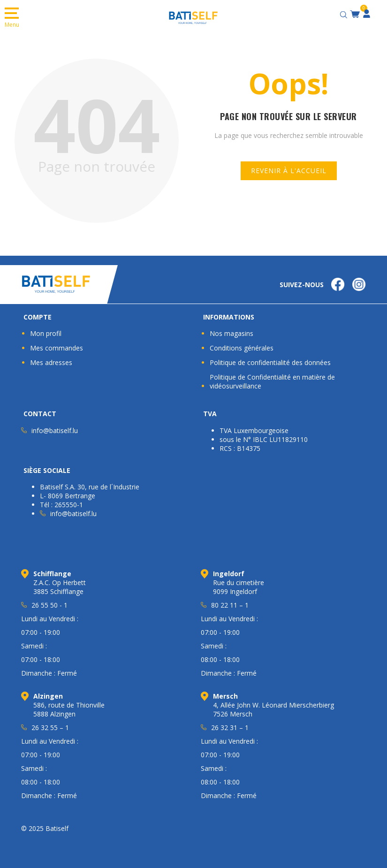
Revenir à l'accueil (289, 171)
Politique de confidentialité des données (270, 362)
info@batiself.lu (55, 430)
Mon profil (46, 333)
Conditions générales (242, 348)
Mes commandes (57, 348)
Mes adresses (51, 362)
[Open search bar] (345, 13)
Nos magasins (231, 333)
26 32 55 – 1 (50, 727)
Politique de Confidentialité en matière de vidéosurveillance (272, 381)
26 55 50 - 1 (49, 605)
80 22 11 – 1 (230, 605)
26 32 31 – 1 (230, 727)
